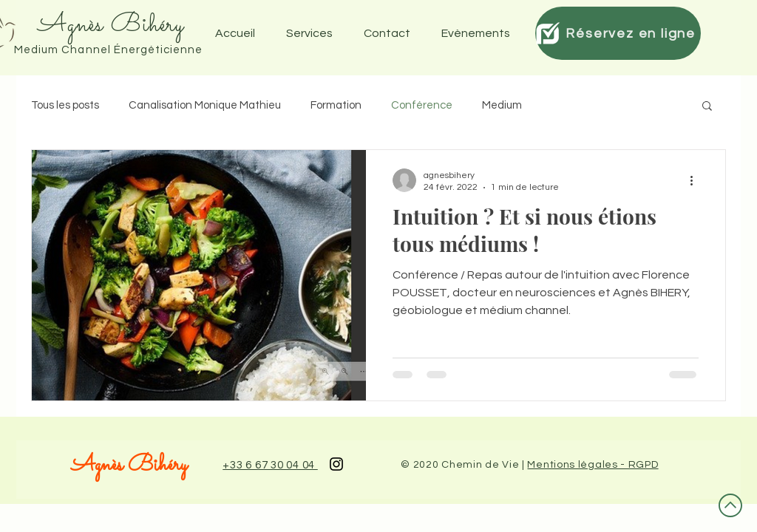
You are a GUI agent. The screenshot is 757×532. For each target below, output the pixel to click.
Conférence (422, 105)
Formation (336, 105)
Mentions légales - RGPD (593, 465)
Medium (502, 105)
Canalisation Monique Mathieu (205, 105)
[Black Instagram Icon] (336, 464)
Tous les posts (65, 105)
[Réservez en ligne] (618, 33)
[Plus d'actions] (696, 180)
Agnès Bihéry (129, 465)
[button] (480, 33)
